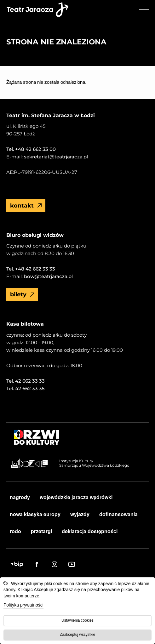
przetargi (41, 532)
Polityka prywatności (23, 605)
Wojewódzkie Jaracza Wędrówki (76, 498)
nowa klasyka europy (35, 515)
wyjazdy (80, 515)
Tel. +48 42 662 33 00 (31, 149)
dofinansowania (118, 515)
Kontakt (26, 206)
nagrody (20, 498)
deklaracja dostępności (90, 532)
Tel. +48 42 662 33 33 (31, 269)
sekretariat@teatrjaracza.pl (55, 157)
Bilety (22, 294)
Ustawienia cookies (77, 620)
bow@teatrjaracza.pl (48, 276)
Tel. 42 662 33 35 (26, 388)
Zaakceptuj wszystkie (77, 635)
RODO (15, 532)
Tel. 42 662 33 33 (26, 381)
